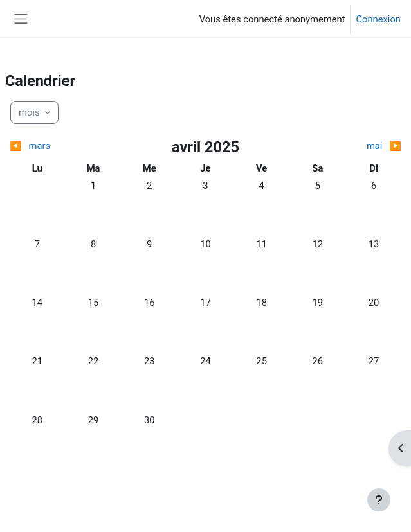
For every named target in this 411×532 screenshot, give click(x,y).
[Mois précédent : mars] (58, 146)
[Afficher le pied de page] (379, 500)
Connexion (378, 19)
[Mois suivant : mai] (353, 146)
